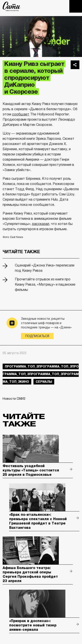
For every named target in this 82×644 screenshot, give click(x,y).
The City (11, 6)
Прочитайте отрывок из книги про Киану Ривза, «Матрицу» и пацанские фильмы (45, 284)
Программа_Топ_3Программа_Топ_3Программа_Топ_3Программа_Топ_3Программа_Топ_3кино (41, 374)
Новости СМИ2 (14, 399)
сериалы (44, 382)
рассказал (41, 224)
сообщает (21, 114)
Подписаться (37, 336)
